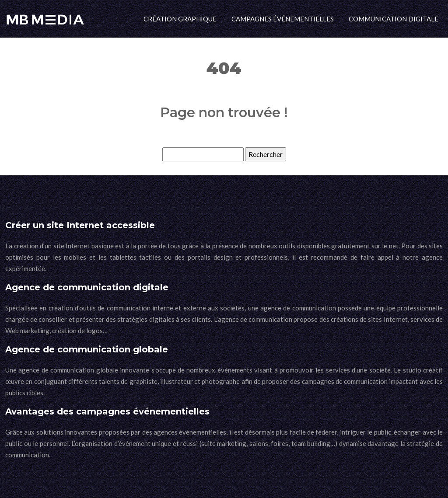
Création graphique (180, 19)
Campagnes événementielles (283, 19)
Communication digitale (394, 19)
